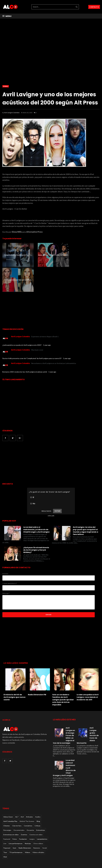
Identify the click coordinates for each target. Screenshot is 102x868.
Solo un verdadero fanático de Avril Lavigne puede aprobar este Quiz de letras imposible (63, 675)
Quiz (14, 823)
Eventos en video (36, 810)
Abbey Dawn (8, 792)
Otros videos (38, 819)
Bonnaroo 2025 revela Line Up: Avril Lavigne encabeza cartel (25, 347)
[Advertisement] (22, 437)
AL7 (17, 792)
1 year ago (47, 320)
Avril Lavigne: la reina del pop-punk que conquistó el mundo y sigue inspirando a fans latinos (85, 506)
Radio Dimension (25, 823)
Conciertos (28, 801)
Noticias (28, 819)
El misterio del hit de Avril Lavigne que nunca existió (14, 672)
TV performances (16, 827)
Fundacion (23, 814)
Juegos (32, 814)
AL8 (22, 792)
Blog (38, 796)
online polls (51, 491)
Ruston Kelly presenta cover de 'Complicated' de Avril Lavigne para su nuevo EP (32, 333)
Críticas (38, 801)
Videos (27, 827)
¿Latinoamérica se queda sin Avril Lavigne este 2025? (22, 320)
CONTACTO (94, 7)
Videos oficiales (38, 827)
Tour (5, 827)
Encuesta (30, 805)
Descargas (7, 805)
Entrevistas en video (11, 810)
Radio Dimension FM (37, 670)
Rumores (37, 823)
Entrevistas (41, 805)
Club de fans (17, 801)
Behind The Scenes (27, 796)
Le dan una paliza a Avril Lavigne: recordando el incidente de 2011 (88, 672)
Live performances (16, 819)
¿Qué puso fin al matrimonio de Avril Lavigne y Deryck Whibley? (36, 525)
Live (5, 819)
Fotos (15, 814)
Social (45, 823)
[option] (15, 659)
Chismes (7, 801)
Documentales (19, 805)
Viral (6, 86)
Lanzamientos (42, 814)
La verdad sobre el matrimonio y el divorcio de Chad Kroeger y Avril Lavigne (36, 505)
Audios (38, 792)
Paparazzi (7, 823)
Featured (7, 814)
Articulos (29, 792)
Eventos (24, 810)
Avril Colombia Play (10, 796)
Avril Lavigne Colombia (12, 113)
